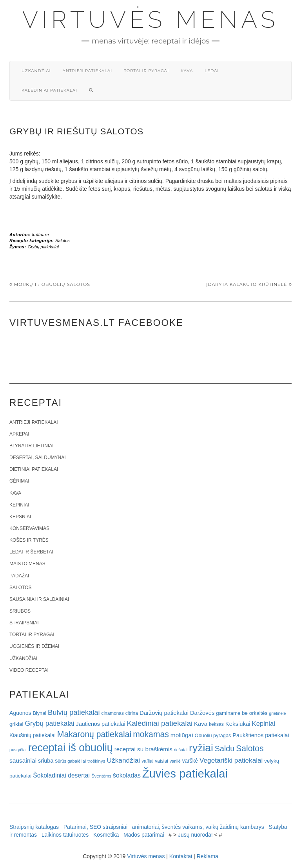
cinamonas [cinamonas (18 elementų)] (113, 713)
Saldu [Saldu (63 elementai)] (225, 749)
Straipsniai (24, 623)
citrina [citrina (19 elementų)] (132, 713)
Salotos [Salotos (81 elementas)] (250, 748)
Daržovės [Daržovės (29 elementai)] (202, 713)
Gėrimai (19, 481)
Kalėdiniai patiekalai (49, 90)
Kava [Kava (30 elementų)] (201, 724)
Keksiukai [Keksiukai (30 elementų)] (238, 724)
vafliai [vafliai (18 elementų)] (147, 761)
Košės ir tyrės (29, 540)
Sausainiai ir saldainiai (39, 599)
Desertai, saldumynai (38, 458)
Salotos (63, 241)
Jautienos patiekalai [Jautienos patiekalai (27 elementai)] (101, 724)
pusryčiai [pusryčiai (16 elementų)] (18, 750)
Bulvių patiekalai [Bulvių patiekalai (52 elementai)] (74, 712)
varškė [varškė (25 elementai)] (190, 761)
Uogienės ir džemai (34, 646)
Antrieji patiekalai (87, 71)
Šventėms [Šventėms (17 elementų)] (101, 776)
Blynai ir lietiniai (31, 446)
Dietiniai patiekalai (34, 469)
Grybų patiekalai (43, 247)
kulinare (41, 235)
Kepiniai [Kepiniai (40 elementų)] (264, 724)
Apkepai (19, 434)
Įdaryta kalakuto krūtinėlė (247, 284)
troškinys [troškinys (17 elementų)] (96, 761)
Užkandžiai (36, 71)
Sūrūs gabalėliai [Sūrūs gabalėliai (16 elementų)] (70, 761)
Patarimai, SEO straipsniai (95, 827)
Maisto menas (27, 564)
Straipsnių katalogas (34, 827)
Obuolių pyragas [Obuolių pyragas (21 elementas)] (213, 735)
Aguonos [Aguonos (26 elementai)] (20, 713)
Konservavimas (29, 528)
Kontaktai (181, 856)
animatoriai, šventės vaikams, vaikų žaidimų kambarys (198, 827)
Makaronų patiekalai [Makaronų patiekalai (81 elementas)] (94, 734)
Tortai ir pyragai (146, 71)
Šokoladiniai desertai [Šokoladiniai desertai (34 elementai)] (61, 775)
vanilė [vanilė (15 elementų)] (175, 761)
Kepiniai (19, 505)
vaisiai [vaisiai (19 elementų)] (161, 761)
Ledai (212, 71)
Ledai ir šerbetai (31, 552)
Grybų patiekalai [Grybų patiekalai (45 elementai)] (49, 723)
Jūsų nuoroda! (195, 835)
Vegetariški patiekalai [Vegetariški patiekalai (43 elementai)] (231, 760)
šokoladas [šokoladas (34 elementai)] (127, 775)
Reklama (208, 856)
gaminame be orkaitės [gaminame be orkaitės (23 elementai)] (242, 713)
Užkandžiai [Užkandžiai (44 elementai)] (123, 760)
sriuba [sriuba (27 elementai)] (46, 761)
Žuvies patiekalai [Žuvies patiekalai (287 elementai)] (185, 773)
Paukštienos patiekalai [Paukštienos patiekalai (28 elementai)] (261, 735)
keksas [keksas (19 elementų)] (216, 724)
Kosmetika (106, 835)
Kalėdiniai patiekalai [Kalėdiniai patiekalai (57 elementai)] (160, 723)
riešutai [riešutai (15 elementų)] (181, 750)
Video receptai (29, 670)
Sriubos (20, 611)
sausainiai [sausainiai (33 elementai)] (23, 760)
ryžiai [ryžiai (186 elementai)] (201, 748)
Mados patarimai (144, 835)
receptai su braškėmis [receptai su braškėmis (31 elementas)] (143, 749)
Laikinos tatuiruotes (65, 835)
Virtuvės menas (151, 20)
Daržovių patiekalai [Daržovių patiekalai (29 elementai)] (164, 713)
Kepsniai (20, 517)
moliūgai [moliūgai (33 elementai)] (182, 735)
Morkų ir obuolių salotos (52, 284)
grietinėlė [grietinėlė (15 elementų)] (277, 713)
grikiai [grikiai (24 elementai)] (16, 724)
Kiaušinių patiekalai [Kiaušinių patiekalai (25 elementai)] (33, 735)
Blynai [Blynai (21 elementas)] (39, 713)
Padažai (19, 576)
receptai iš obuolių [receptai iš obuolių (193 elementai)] (71, 748)
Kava (187, 71)
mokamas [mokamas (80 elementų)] (151, 734)
